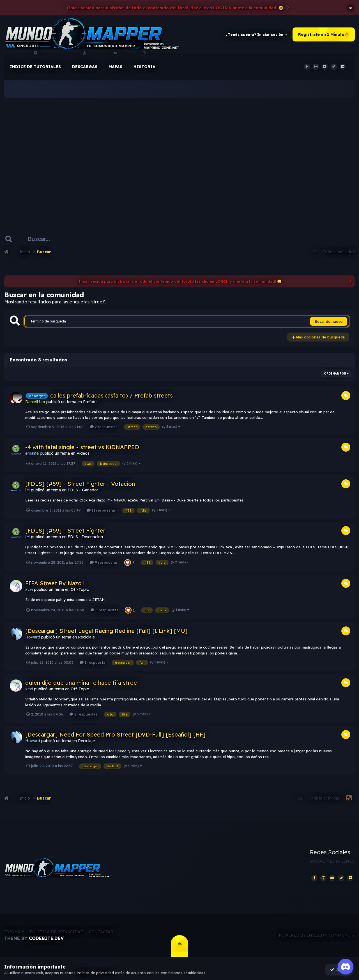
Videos (83, 454)
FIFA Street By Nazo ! (55, 584)
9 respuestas (104, 563)
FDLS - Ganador (83, 491)
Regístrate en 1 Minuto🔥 (324, 35)
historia (144, 61)
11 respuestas (101, 510)
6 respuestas (104, 610)
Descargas (85, 61)
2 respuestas (104, 427)
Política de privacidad (57, 933)
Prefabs (90, 402)
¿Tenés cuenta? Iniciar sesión (256, 35)
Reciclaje (86, 638)
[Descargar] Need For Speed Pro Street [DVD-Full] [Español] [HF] (115, 735)
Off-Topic (80, 590)
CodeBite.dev (46, 939)
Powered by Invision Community (317, 936)
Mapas (115, 61)
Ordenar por (336, 374)
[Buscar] (42, 239)
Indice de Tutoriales (35, 61)
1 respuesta (93, 663)
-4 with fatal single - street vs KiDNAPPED (82, 448)
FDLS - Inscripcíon (85, 537)
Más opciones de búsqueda (318, 338)
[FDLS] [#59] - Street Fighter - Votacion (80, 484)
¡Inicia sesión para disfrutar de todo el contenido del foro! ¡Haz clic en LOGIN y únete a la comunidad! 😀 (175, 8)
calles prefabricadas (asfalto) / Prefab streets (111, 396)
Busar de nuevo (329, 322)
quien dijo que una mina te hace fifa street (82, 683)
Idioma (14, 933)
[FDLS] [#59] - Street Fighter (65, 531)
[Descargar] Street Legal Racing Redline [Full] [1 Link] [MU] (106, 631)
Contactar (101, 933)
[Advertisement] (179, 157)
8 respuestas (83, 714)
